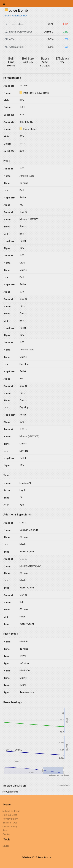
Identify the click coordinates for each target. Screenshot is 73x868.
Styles (6, 846)
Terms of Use (10, 822)
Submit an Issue (11, 811)
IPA (7, 16)
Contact (7, 834)
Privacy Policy (10, 819)
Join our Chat (10, 815)
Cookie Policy (10, 826)
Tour (5, 830)
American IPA (20, 16)
